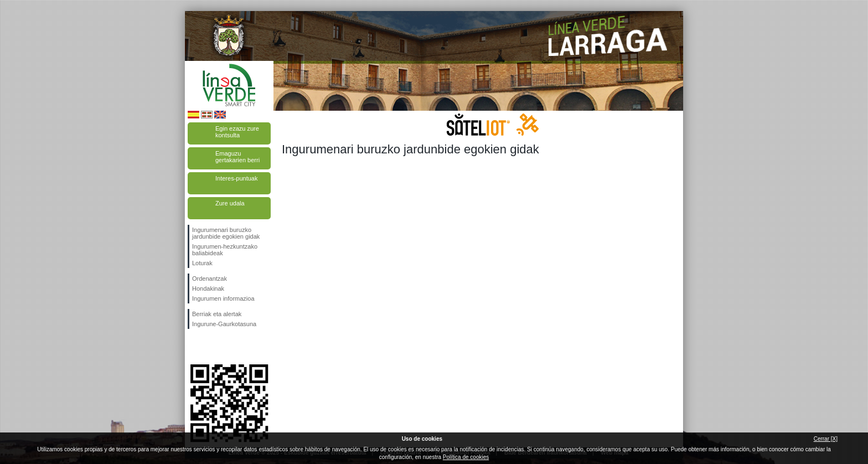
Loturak (202, 263)
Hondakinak (208, 288)
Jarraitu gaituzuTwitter (213, 347)
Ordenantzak (210, 279)
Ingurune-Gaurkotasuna (224, 324)
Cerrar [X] (826, 439)
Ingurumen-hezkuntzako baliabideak (225, 250)
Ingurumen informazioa (223, 298)
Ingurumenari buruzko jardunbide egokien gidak (226, 233)
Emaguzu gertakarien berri (237, 157)
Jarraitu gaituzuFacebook (194, 347)
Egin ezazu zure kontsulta (237, 132)
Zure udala (230, 203)
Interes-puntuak (236, 178)
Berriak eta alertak (217, 314)
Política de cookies (466, 457)
